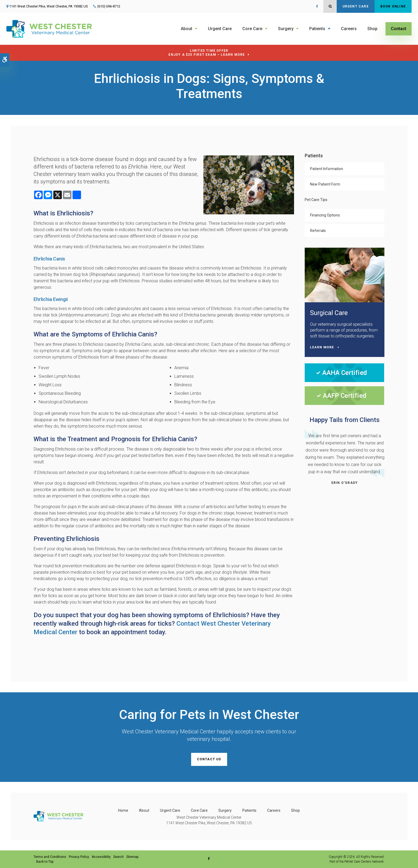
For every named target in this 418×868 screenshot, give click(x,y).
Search (118, 857)
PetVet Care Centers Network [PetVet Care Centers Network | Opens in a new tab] (364, 862)
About (186, 29)
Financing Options (325, 215)
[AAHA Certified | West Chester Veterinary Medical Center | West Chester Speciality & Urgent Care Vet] (344, 372)
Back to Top (45, 862)
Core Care (252, 29)
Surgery (286, 29)
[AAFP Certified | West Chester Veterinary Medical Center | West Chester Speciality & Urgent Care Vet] (344, 395)
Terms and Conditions (50, 857)
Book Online (393, 6)
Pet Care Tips (316, 200)
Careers (349, 29)
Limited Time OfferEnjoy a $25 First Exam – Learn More (207, 53)
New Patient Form (325, 184)
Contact (399, 29)
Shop (372, 29)
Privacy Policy (79, 857)
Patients (317, 29)
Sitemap (132, 857)
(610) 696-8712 (109, 6)
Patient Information (327, 169)
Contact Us (209, 759)
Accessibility (101, 857)
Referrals (318, 231)
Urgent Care (356, 6)
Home (123, 810)
